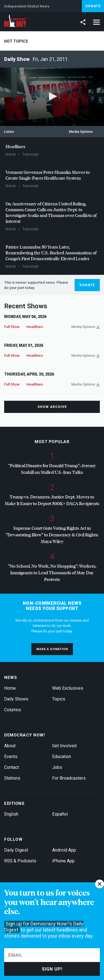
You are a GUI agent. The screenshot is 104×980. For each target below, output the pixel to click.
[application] (52, 97)
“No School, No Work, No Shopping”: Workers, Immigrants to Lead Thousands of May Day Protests (52, 572)
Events (11, 757)
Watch (11, 154)
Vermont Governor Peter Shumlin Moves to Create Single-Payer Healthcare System (48, 175)
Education (62, 757)
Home (10, 688)
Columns (13, 710)
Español (60, 814)
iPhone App (63, 861)
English (11, 814)
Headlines (15, 146)
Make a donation (52, 649)
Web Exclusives (68, 688)
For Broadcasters (69, 778)
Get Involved (64, 746)
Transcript (31, 154)
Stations (12, 778)
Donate (93, 6)
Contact (12, 767)
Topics (59, 699)
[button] (52, 96)
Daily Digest (16, 850)
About (10, 746)
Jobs (57, 767)
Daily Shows (16, 699)
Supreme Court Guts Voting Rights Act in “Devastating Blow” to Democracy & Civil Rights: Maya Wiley (52, 535)
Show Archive (52, 407)
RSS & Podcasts (20, 861)
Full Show (12, 327)
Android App (64, 850)
